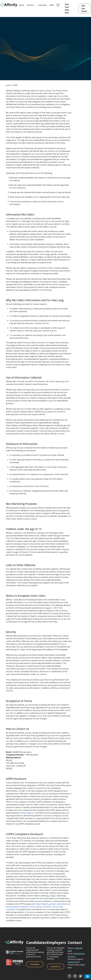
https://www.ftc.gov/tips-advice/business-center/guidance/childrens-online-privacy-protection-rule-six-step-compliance (39, 907)
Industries (43, 5)
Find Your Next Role (67, 8)
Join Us (58, 5)
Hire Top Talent (84, 8)
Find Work (35, 964)
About (22, 5)
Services (31, 5)
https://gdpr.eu (28, 813)
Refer (52, 5)
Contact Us (56, 966)
